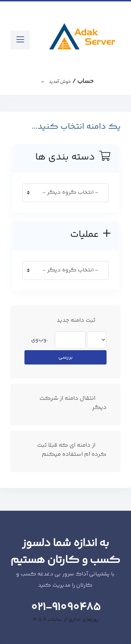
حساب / (71, 82)
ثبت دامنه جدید (82, 321)
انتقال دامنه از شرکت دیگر (73, 403)
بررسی (65, 357)
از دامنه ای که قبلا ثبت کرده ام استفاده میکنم (72, 450)
